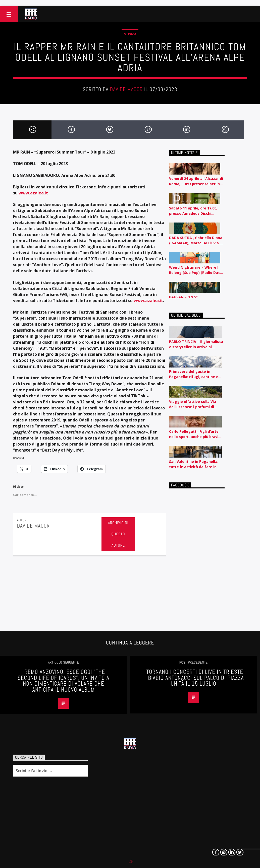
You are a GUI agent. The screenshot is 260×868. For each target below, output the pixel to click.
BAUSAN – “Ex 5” (183, 297)
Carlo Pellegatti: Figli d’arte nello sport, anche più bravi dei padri (194, 434)
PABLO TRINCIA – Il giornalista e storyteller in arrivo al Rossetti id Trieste (196, 344)
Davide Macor (126, 89)
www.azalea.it (148, 301)
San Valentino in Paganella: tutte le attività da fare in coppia (194, 464)
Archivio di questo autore (118, 534)
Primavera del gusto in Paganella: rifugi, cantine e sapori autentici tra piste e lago (194, 374)
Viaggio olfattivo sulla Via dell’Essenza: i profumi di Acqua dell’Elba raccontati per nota (196, 404)
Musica (130, 34)
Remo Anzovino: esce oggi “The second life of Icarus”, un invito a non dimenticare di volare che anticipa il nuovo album (63, 681)
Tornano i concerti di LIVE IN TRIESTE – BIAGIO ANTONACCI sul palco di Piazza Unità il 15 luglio (194, 678)
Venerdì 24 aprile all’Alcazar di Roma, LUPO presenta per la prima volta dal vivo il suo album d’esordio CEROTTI (196, 181)
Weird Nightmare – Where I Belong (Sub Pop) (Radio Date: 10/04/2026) (196, 270)
